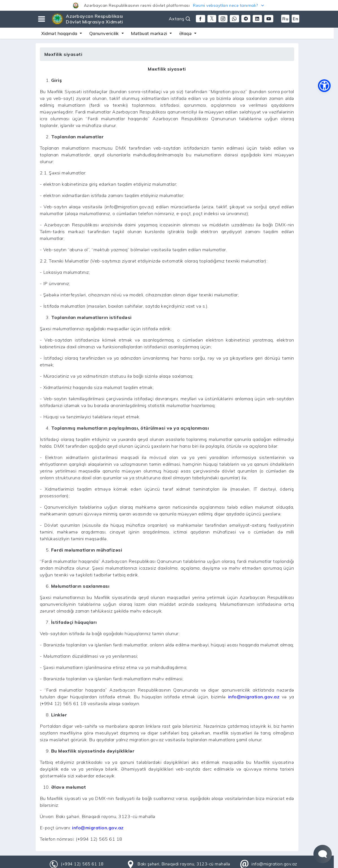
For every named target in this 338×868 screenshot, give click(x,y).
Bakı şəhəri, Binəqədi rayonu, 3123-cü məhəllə (184, 864)
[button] (169, 5)
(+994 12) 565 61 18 (82, 864)
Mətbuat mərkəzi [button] (150, 33)
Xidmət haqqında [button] (60, 33)
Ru (285, 19)
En (295, 19)
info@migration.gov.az (254, 697)
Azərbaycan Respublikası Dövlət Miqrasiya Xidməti (95, 19)
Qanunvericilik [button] (105, 33)
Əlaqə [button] (186, 33)
